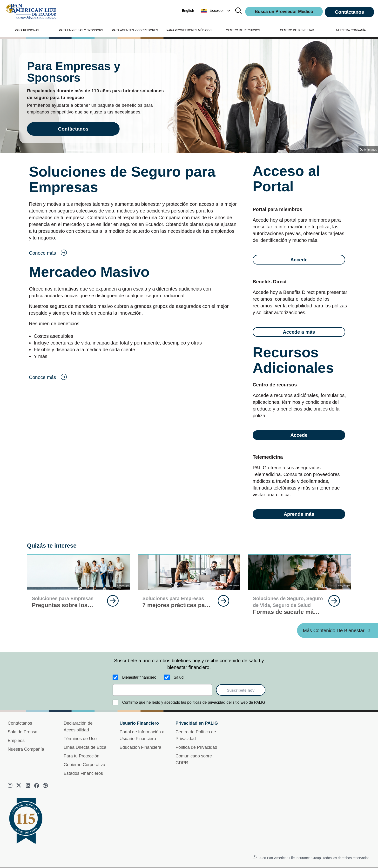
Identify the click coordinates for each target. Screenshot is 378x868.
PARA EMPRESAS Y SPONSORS (81, 30)
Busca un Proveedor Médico (284, 12)
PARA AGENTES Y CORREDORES (135, 30)
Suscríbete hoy (241, 690)
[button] (216, 11)
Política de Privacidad (196, 747)
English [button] (188, 11)
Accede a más (299, 332)
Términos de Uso (80, 739)
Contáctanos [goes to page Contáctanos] (73, 129)
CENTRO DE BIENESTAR (297, 30)
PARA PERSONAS (27, 30)
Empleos (16, 741)
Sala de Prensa (23, 732)
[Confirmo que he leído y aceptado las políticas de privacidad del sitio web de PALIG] (115, 702)
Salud (179, 677)
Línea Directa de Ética (85, 747)
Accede (299, 260)
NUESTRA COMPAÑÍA (351, 30)
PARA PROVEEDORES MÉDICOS (189, 30)
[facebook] (37, 786)
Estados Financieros (83, 773)
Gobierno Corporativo (84, 765)
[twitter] (19, 786)
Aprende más (299, 514)
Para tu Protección (81, 756)
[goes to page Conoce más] (133, 253)
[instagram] (11, 786)
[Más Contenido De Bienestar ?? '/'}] (337, 630)
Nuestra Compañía (26, 749)
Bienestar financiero (139, 677)
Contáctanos (349, 12)
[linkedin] (28, 786)
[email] (162, 690)
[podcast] (45, 786)
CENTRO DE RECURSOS (243, 30)
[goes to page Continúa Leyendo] (113, 601)
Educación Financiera (140, 747)
